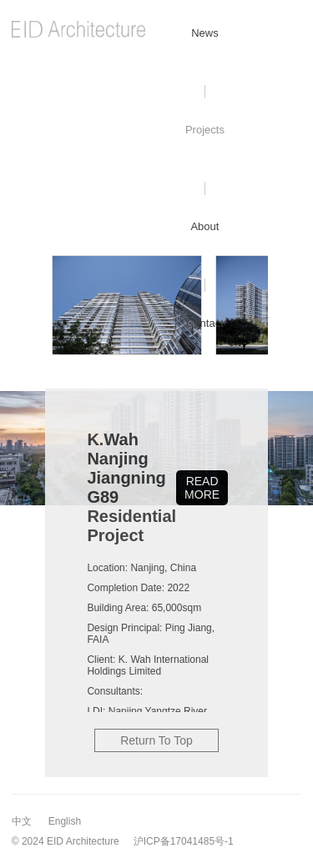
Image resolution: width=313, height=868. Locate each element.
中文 (22, 821)
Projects (205, 130)
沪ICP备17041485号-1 (184, 841)
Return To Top (156, 740)
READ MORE (202, 488)
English (65, 821)
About (204, 226)
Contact (205, 323)
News (205, 33)
